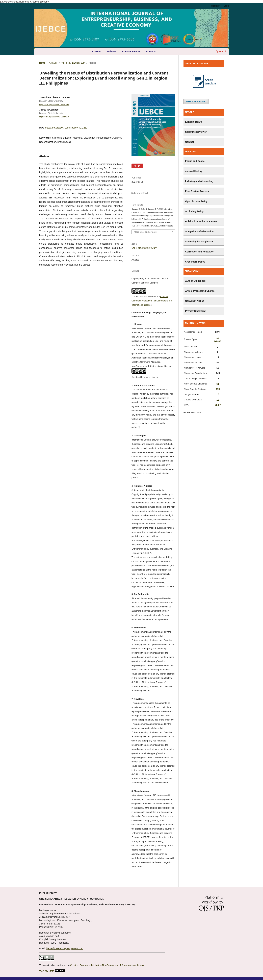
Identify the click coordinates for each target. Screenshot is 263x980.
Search (221, 51)
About (150, 51)
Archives (111, 51)
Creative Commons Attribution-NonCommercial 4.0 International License (152, 301)
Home (42, 63)
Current (97, 51)
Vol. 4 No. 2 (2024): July (73, 63)
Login (226, 6)
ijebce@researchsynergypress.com (65, 948)
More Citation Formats (145, 232)
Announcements (131, 51)
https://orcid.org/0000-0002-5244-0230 (54, 117)
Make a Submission (196, 101)
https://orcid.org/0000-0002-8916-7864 (54, 105)
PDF (139, 166)
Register (215, 6)
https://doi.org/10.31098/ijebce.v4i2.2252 (66, 128)
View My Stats (47, 971)
